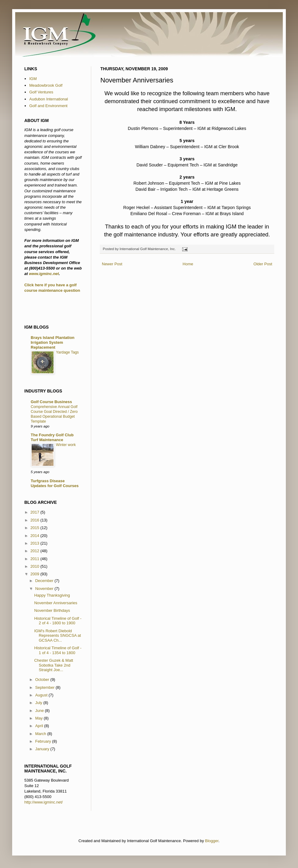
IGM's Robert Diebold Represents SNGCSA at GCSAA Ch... (57, 636)
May (40, 718)
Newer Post (112, 264)
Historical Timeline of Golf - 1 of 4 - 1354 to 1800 (58, 650)
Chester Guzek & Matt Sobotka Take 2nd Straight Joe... (54, 665)
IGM (33, 79)
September (45, 687)
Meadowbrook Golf (46, 85)
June (40, 711)
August (42, 695)
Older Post (263, 264)
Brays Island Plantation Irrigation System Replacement (53, 342)
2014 (35, 536)
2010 (35, 566)
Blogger (212, 841)
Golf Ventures (41, 92)
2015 (35, 528)
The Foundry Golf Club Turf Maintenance (52, 437)
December (45, 581)
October (43, 680)
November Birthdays (52, 610)
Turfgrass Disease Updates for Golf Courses (55, 483)
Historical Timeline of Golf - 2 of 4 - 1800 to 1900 (58, 621)
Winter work (66, 445)
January (43, 749)
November (45, 589)
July (39, 703)
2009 (35, 574)
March (41, 734)
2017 (35, 512)
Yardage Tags (67, 352)
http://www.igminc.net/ (43, 802)
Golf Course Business (51, 402)
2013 (35, 543)
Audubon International (49, 99)
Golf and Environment (48, 106)
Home (188, 264)
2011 (35, 559)
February (44, 741)
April (40, 726)
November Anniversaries (56, 603)
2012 (35, 551)
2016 (35, 520)
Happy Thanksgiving (52, 595)
